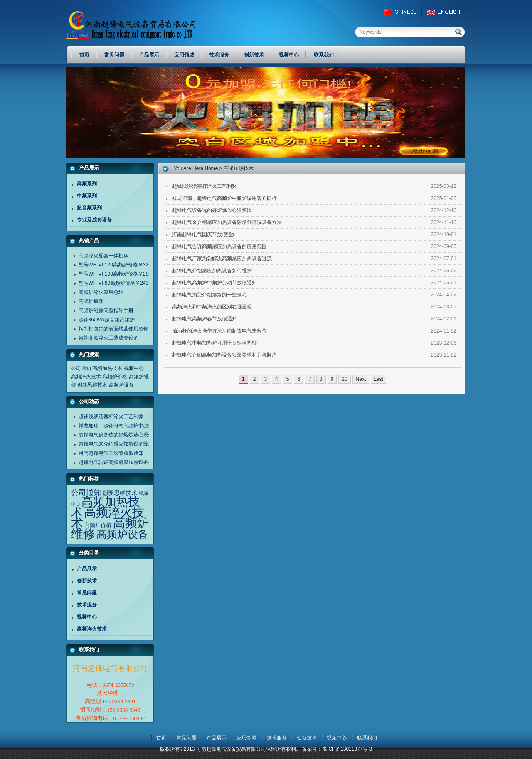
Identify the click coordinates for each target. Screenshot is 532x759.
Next (361, 379)
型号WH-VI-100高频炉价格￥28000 (118, 274)
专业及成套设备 (94, 220)
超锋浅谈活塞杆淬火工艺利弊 (111, 416)
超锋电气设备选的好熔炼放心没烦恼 (118, 435)
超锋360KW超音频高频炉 (107, 320)
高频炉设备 (121, 385)
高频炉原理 (91, 301)
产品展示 (87, 569)
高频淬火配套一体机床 (103, 256)
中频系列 (87, 196)
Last (378, 379)
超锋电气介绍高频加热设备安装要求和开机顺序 (224, 355)
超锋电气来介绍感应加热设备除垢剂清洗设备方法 (133, 444)
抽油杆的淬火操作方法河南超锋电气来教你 (219, 331)
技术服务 (87, 605)
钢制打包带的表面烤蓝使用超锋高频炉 (121, 329)
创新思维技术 (92, 385)
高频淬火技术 (86, 377)
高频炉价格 (115, 377)
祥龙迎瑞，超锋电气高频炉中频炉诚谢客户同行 (131, 426)
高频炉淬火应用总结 (101, 292)
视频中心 (134, 368)
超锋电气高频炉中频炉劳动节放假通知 (214, 283)
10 (344, 379)
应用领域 (246, 738)
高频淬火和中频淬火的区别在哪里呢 (212, 307)
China (404, 12)
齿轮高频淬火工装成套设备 (108, 338)
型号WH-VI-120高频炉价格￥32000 (118, 265)
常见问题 (87, 593)
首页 (161, 738)
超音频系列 (89, 208)
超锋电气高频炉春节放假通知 (204, 319)
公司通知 (81, 368)
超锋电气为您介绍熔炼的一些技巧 (209, 295)
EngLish (446, 12)
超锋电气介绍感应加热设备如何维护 (212, 271)
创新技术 (87, 581)
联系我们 (367, 738)
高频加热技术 (107, 368)
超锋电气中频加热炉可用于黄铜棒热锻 (214, 343)
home (211, 168)
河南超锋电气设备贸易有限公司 (139, 25)
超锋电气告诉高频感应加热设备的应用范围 (126, 462)
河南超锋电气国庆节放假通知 (111, 453)
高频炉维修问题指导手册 (106, 310)
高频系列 (87, 184)
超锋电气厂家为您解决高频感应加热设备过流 (222, 259)
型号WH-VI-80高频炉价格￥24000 (116, 283)
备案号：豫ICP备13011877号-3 (337, 749)
